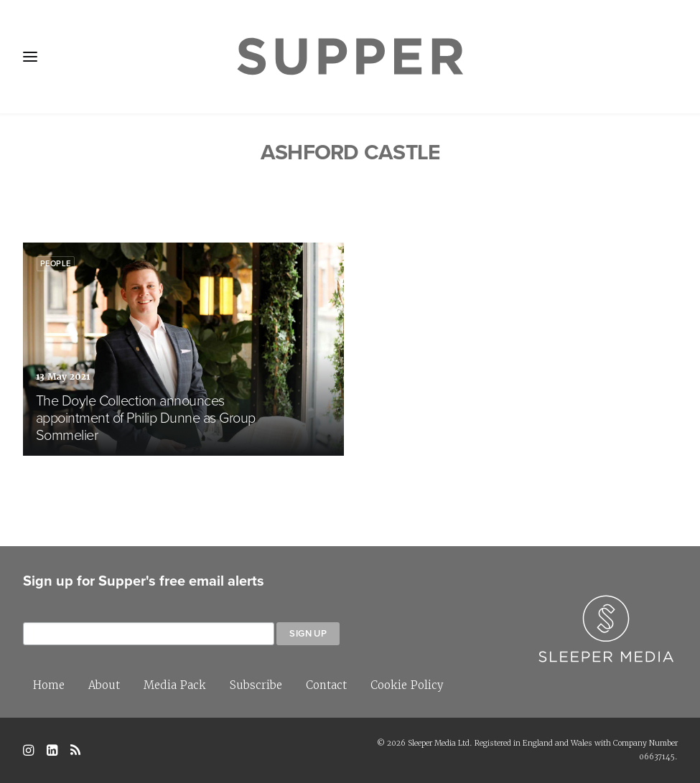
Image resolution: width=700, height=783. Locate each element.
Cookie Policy (407, 685)
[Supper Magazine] (350, 57)
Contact (326, 685)
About (104, 685)
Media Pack (175, 685)
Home (49, 685)
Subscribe (256, 685)
